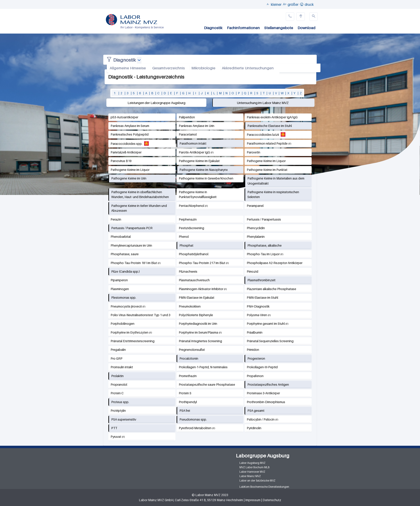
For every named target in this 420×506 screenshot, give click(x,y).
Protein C (117, 393)
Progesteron (256, 358)
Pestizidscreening (191, 228)
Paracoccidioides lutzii (263, 135)
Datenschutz (272, 500)
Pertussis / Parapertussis (264, 219)
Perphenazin (188, 219)
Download (306, 28)
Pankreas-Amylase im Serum (130, 126)
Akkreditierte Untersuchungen (248, 68)
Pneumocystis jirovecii (126, 306)
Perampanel (255, 206)
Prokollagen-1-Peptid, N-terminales (203, 367)
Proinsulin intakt (122, 367)
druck (309, 4)
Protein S (185, 393)
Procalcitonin (189, 358)
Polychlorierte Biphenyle (196, 315)
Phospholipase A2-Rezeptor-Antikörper (275, 263)
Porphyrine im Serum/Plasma (199, 332)
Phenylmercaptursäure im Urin (131, 245)
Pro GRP (117, 358)
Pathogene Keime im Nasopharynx (204, 170)
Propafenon (255, 376)
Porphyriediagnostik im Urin (198, 324)
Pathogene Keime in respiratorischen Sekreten (273, 194)
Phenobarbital (121, 237)
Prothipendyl (188, 402)
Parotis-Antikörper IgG (195, 152)
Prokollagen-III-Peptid (262, 367)
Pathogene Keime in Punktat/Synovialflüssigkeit (198, 194)
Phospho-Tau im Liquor (263, 254)
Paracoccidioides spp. (126, 144)
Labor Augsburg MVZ (252, 463)
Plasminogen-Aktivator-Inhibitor (201, 289)
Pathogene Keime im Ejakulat (199, 161)
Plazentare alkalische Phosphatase (271, 289)
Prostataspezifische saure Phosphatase (207, 384)
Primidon (253, 350)
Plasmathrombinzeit (261, 280)
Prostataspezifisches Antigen (268, 384)
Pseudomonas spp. (193, 419)
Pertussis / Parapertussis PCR (132, 228)
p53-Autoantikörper (124, 117)
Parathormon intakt (193, 143)
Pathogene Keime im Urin (129, 178)
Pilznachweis (188, 271)
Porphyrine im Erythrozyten (130, 332)
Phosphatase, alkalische (265, 245)
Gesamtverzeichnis (169, 68)
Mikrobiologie (203, 68)
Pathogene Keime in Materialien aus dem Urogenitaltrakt (276, 181)
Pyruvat (116, 437)
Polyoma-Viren (257, 315)
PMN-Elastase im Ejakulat (197, 297)
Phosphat (186, 245)
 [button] (302, 4)
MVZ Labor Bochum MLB (254, 467)
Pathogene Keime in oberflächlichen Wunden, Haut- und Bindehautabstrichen (140, 194)
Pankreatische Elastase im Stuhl (270, 126)
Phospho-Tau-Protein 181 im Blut (134, 263)
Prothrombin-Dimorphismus (266, 402)
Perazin (116, 219)
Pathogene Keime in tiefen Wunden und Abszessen (139, 208)
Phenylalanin (256, 237)
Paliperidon (187, 117)
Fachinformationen (243, 28)
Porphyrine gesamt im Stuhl (266, 324)
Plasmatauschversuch (194, 280)
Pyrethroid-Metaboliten (195, 428)
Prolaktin (117, 376)
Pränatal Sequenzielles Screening (270, 341)
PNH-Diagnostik (258, 306)
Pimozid (252, 271)
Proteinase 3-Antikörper (263, 393)
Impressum (253, 500)
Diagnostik (213, 28)
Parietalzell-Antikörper (126, 152)
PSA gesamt (256, 411)
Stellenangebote (279, 28)
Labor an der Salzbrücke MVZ (257, 481)
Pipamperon (119, 280)
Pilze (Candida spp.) (126, 271)
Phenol (184, 237)
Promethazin (188, 376)
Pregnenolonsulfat (192, 350)
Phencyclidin (256, 228)
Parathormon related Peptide (267, 143)
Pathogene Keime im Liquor (266, 161)
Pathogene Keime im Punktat (267, 170)
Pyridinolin (254, 428)
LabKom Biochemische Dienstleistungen (264, 487)
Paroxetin (253, 152)
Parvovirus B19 (121, 161)
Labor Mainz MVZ (250, 476)
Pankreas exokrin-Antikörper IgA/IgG (272, 117)
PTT (114, 428)
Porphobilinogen (122, 324)
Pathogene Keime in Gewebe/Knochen (206, 178)
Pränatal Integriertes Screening (200, 341)
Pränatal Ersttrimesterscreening (133, 341)
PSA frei (185, 411)
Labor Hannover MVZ (252, 472)
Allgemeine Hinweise (128, 68)
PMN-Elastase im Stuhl (262, 297)
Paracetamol (188, 134)
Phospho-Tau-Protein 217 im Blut (202, 263)
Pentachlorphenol (191, 206)
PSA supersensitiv (124, 419)
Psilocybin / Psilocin (261, 419)
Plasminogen (120, 289)
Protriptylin (118, 411)
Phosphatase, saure (125, 254)
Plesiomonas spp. (124, 297)
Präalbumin (255, 332)
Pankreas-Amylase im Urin (197, 126)
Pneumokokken (190, 306)
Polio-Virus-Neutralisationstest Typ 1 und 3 (140, 315)
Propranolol (119, 384)
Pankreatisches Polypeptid (130, 134)
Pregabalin (118, 350)
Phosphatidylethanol (194, 254)
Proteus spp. (120, 402)
